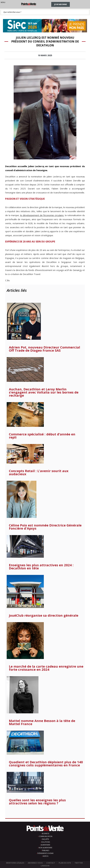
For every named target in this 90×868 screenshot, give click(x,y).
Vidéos (45, 856)
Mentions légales (15, 863)
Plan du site (65, 863)
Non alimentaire (45, 848)
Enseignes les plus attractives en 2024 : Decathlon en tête (41, 567)
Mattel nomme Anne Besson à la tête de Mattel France (42, 722)
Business (46, 834)
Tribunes (46, 850)
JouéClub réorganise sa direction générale (44, 615)
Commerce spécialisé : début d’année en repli (42, 436)
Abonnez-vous (35, 863)
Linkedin (45, 866)
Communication (46, 836)
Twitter (79, 863)
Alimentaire (45, 845)
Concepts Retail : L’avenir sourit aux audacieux (39, 472)
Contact (51, 863)
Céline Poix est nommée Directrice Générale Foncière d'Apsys (45, 527)
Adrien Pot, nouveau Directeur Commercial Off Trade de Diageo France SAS (44, 349)
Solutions (46, 842)
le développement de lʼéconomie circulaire (42, 215)
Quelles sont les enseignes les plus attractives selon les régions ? (37, 802)
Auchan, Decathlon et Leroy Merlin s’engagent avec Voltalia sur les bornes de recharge (44, 392)
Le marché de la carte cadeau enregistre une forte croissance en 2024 (46, 668)
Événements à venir (45, 853)
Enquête (45, 839)
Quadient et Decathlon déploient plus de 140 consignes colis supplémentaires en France (46, 764)
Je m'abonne (61, 4)
